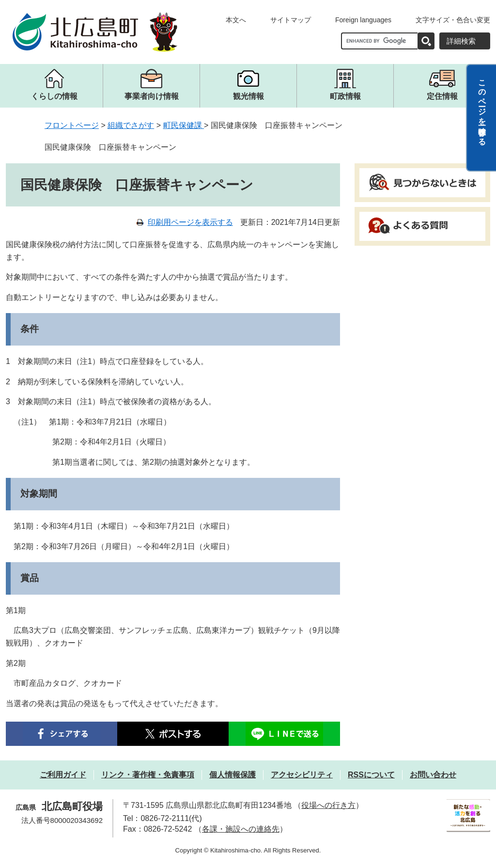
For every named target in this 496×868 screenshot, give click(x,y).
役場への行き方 (328, 805)
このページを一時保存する (482, 108)
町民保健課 (184, 125)
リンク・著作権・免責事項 (148, 775)
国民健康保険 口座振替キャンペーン (110, 147)
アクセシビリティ (302, 775)
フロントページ (72, 125)
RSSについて (371, 775)
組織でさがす (131, 125)
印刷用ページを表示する (190, 222)
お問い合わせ (433, 775)
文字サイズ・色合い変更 (453, 20)
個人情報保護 (232, 775)
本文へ (236, 20)
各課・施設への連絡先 (241, 829)
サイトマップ (291, 20)
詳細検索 (461, 41)
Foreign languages (363, 20)
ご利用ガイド (63, 775)
